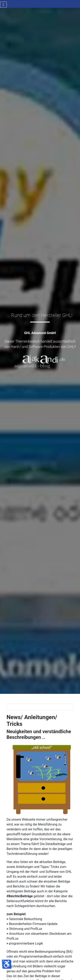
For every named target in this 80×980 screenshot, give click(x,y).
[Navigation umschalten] (3, 5)
